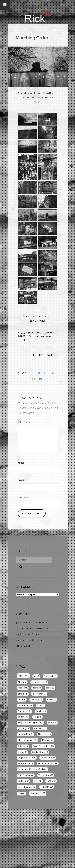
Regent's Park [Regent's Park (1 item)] (27, 758)
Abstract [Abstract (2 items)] (50, 676)
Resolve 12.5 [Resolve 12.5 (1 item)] (25, 763)
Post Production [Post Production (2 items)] (43, 746)
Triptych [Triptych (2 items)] (47, 787)
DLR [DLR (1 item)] (40, 705)
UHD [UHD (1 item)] (22, 794)
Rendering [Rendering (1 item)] (48, 758)
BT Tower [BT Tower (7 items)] (39, 694)
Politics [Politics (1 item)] (23, 746)
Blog (31, 333)
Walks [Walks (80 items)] (38, 793)
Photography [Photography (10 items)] (27, 740)
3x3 (23, 333)
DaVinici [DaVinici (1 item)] (36, 700)
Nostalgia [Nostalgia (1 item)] (44, 734)
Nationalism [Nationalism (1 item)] (25, 734)
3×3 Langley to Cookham (29, 640)
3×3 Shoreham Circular (28, 634)
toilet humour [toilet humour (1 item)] (27, 787)
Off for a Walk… (24, 646)
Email (22, 480)
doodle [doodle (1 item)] (41, 711)
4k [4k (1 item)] (36, 676)
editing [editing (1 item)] (23, 717)
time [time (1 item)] (38, 781)
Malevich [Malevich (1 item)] (40, 728)
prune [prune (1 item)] (22, 752)
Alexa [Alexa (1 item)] (22, 682)
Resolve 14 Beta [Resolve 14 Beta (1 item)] (48, 763)
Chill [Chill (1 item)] (22, 700)
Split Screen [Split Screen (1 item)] (26, 775)
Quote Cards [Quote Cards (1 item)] (40, 752)
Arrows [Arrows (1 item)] (23, 688)
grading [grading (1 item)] (23, 728)
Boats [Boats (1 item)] (37, 688)
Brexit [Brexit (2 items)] (23, 694)
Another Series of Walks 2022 (32, 629)
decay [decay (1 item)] (51, 700)
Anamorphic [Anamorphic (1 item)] (39, 682)
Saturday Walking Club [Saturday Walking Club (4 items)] (32, 769)
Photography (45, 333)
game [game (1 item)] (52, 723)
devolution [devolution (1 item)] (25, 705)
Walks (21, 336)
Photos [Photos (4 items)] (48, 740)
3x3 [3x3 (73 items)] (23, 676)
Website (23, 497)
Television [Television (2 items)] (46, 775)
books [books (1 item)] (50, 688)
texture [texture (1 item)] (23, 781)
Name (22, 463)
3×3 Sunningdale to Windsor (31, 623)
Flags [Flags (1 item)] (37, 717)
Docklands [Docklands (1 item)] (24, 711)
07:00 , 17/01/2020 (42, 336)
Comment (25, 422)
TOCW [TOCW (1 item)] (51, 781)
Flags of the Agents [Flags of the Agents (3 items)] (30, 723)
